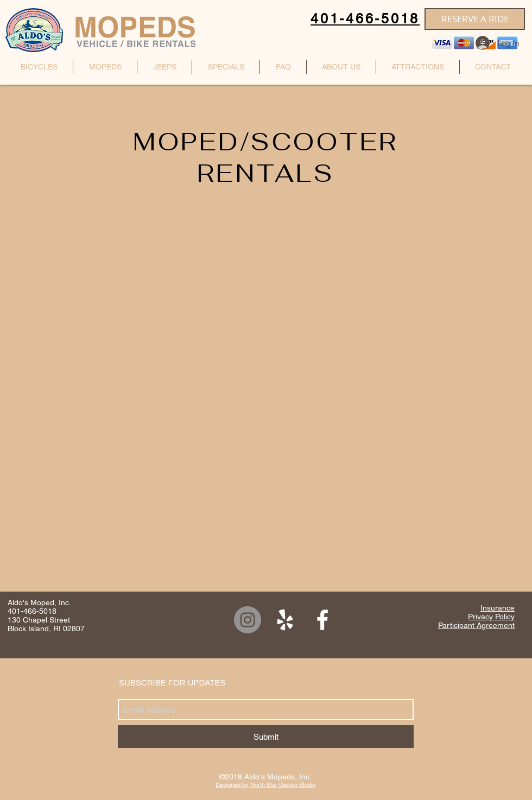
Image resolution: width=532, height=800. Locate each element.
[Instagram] (248, 620)
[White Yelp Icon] (285, 620)
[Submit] (266, 736)
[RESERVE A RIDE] (475, 19)
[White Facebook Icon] (322, 620)
